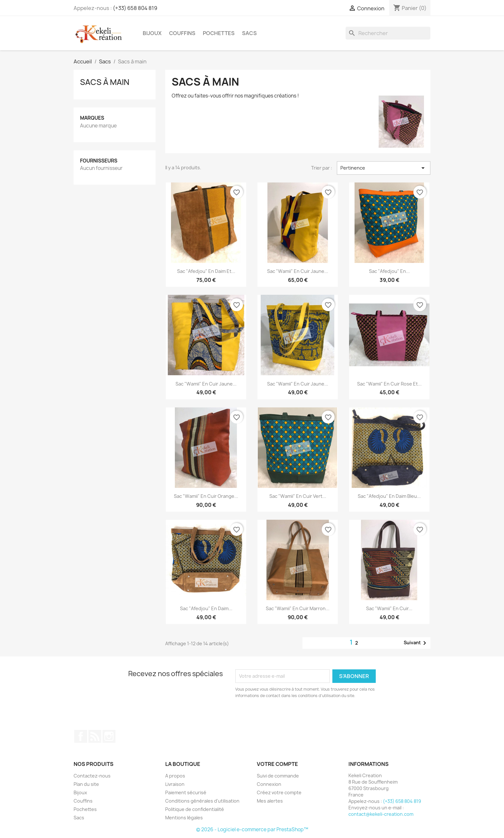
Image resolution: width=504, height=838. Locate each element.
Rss (95, 736)
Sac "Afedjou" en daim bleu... (389, 496)
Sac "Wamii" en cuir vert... (298, 496)
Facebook (81, 736)
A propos (175, 776)
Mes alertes (270, 801)
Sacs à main (105, 82)
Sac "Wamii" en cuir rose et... (389, 384)
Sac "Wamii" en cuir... (389, 608)
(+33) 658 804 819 (135, 8)
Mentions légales (184, 818)
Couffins (182, 33)
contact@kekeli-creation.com (381, 814)
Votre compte (277, 764)
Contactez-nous (92, 776)
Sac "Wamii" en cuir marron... (298, 608)
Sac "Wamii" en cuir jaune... (298, 271)
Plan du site (86, 784)
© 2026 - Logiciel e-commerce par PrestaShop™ (252, 829)
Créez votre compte (279, 792)
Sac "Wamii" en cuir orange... (206, 496)
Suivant (416, 643)
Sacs (249, 33)
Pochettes (219, 33)
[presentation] (289, 717)
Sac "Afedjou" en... (389, 271)
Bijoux (152, 33)
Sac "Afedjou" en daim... (206, 608)
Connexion (269, 784)
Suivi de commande (278, 776)
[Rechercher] (388, 33)
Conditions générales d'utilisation (202, 801)
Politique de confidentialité (195, 809)
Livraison (175, 784)
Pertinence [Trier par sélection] (384, 168)
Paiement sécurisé (186, 792)
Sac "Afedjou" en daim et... (206, 271)
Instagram (109, 736)
